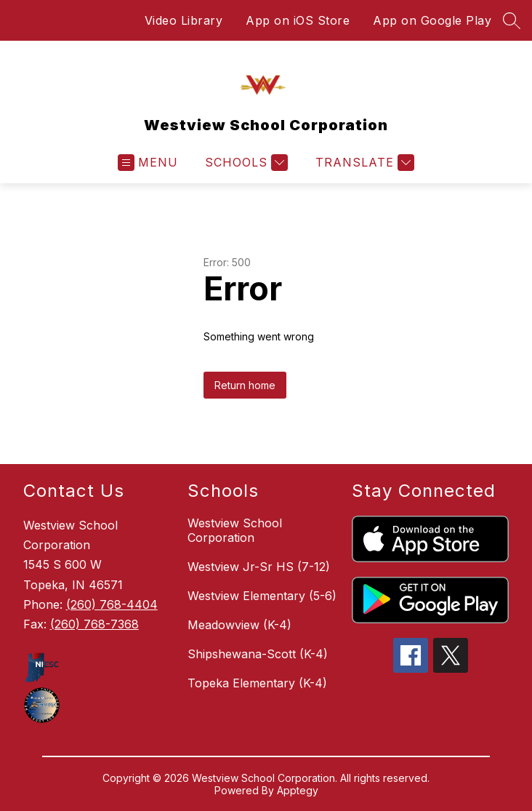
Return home (245, 385)
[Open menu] (148, 163)
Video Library (184, 20)
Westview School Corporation (235, 530)
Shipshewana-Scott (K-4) (258, 654)
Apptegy (298, 790)
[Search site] (512, 20)
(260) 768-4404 (112, 604)
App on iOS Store (298, 20)
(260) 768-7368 (94, 624)
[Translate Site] (363, 163)
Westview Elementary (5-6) (262, 596)
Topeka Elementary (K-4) (257, 683)
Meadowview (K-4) (239, 625)
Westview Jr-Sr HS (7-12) (259, 567)
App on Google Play (432, 20)
